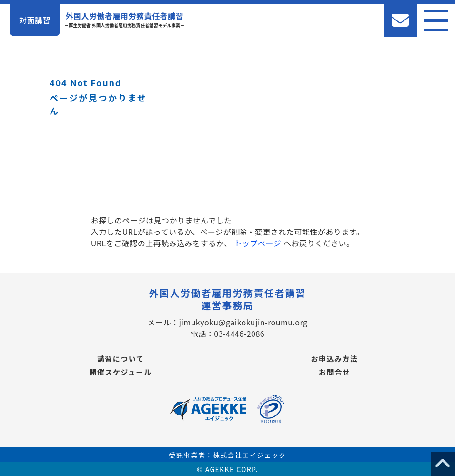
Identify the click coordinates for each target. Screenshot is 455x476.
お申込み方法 (334, 359)
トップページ (258, 243)
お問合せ (334, 372)
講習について (121, 359)
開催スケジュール (121, 372)
